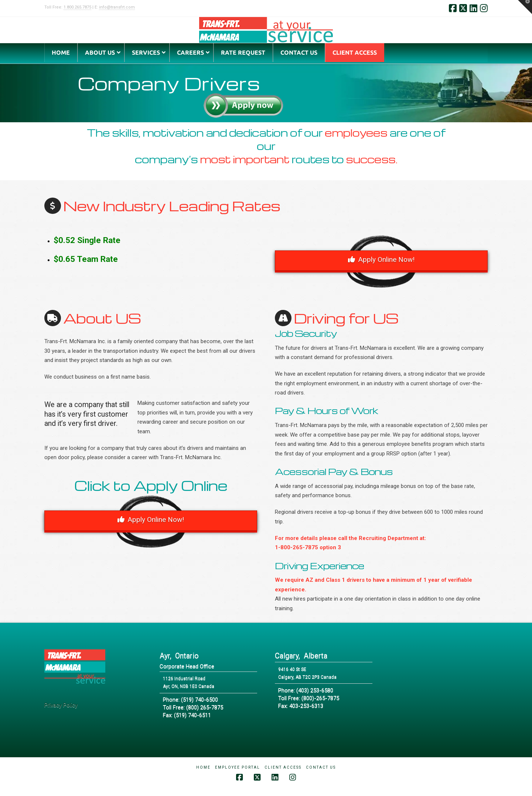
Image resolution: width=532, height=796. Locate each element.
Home (203, 767)
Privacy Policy (61, 705)
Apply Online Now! (381, 259)
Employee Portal (238, 767)
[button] (525, 7)
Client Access (283, 767)
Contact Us (321, 767)
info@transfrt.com (117, 7)
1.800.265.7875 (77, 7)
